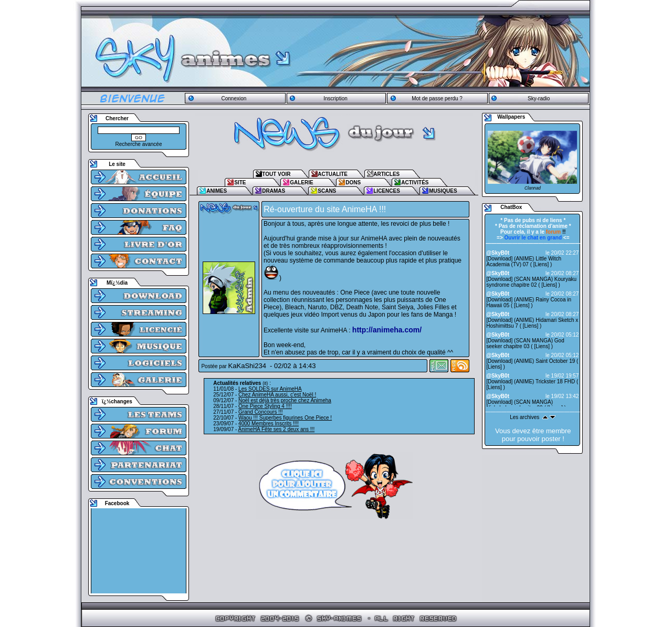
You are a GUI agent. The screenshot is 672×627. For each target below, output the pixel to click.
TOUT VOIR (276, 174)
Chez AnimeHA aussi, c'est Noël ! (277, 395)
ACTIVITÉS (415, 182)
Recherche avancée (139, 144)
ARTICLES (386, 174)
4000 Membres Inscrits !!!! (269, 424)
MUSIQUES (443, 191)
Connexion (234, 98)
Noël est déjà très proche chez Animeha (285, 400)
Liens (541, 264)
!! (556, 232)
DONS (353, 182)
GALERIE (301, 182)
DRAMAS (274, 191)
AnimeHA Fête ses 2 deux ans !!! (277, 429)
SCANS (327, 191)
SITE (240, 182)
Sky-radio (539, 98)
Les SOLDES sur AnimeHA (270, 389)
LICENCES (387, 191)
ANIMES (217, 191)
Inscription (335, 98)
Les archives (524, 417)
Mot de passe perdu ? (437, 98)
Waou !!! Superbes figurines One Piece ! (285, 418)
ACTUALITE (333, 174)
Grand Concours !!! (260, 412)
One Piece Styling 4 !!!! (265, 406)
